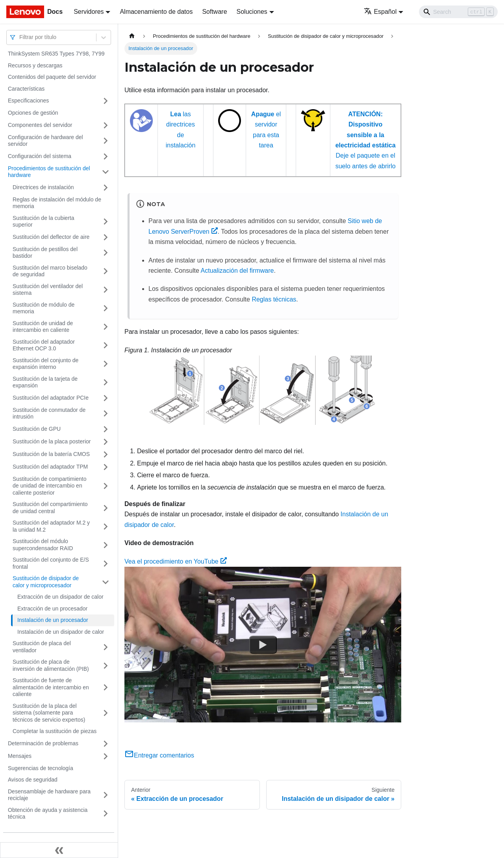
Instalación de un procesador (53, 620)
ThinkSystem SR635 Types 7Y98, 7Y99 (56, 54)
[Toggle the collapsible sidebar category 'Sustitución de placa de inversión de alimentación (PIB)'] (106, 665)
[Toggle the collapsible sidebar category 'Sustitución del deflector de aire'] (106, 237)
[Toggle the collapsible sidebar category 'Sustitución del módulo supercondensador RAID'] (106, 545)
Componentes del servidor (40, 125)
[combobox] (20, 37)
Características (26, 89)
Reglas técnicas (274, 299)
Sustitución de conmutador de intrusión (49, 413)
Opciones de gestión (33, 113)
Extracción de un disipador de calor (60, 597)
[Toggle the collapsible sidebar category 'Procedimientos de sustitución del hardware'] (106, 172)
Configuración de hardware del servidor (45, 141)
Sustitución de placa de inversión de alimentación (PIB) (51, 665)
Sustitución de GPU (37, 429)
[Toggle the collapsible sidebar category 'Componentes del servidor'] (106, 125)
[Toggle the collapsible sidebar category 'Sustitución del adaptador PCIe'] (106, 398)
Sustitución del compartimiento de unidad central (50, 508)
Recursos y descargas (35, 65)
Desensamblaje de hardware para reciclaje (49, 795)
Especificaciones (28, 101)
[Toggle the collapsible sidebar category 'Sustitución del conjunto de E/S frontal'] (106, 563)
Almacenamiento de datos (156, 12)
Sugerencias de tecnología (41, 768)
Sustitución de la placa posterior (52, 441)
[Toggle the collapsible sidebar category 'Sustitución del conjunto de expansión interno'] (106, 364)
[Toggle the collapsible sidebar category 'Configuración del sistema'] (106, 156)
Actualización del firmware (237, 271)
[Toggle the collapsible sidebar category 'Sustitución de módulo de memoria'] (106, 308)
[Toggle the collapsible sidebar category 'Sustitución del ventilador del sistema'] (106, 290)
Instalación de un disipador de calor (61, 632)
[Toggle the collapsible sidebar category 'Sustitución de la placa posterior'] (106, 442)
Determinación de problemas (43, 743)
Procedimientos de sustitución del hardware (49, 172)
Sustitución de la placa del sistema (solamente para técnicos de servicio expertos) (49, 713)
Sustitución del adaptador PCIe (51, 398)
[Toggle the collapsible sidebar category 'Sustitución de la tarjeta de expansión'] (106, 382)
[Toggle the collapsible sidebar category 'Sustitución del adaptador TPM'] (106, 467)
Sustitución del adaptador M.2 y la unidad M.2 (51, 526)
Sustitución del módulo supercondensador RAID (43, 545)
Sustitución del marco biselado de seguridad (50, 271)
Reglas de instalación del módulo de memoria (57, 203)
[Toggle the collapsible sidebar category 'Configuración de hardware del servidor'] (106, 141)
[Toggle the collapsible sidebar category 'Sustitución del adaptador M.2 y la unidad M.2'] (106, 526)
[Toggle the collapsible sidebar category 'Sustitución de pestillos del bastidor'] (106, 253)
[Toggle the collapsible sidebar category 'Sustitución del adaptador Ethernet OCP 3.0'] (106, 345)
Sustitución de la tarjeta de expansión (45, 382)
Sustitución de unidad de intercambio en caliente (43, 327)
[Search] (458, 12)
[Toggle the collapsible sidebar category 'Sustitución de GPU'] (106, 429)
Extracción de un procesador (52, 609)
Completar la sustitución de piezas (55, 731)
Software (214, 12)
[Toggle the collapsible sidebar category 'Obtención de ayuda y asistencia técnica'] (106, 814)
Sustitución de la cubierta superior (43, 221)
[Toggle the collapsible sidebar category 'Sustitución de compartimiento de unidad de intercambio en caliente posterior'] (106, 486)
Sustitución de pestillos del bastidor (45, 253)
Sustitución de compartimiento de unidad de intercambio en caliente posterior (50, 486)
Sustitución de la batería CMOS (51, 454)
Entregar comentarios (159, 755)
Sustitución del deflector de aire (51, 237)
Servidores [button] (89, 12)
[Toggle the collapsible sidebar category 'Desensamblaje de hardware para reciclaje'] (106, 795)
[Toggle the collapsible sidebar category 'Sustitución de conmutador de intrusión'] (106, 414)
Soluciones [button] (252, 12)
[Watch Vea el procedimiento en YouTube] (263, 645)
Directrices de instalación (43, 187)
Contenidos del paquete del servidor (52, 77)
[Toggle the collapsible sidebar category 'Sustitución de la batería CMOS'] (106, 454)
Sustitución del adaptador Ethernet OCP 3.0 (44, 345)
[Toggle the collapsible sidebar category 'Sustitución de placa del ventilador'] (106, 647)
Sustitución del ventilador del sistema (48, 290)
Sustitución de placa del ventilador (42, 647)
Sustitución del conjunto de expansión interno (45, 364)
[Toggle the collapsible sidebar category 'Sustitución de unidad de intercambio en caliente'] (106, 327)
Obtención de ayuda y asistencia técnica (48, 813)
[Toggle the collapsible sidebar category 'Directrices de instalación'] (106, 188)
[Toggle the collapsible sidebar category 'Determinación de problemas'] (106, 744)
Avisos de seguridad (33, 780)
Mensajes (20, 756)
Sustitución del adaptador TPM (50, 467)
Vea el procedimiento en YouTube (176, 561)
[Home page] (132, 36)
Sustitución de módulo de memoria (44, 308)
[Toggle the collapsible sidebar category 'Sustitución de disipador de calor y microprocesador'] (106, 582)
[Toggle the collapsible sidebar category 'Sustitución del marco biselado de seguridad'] (106, 271)
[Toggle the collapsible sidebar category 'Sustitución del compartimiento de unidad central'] (106, 508)
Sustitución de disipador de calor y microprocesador (46, 582)
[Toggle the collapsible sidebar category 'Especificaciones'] (106, 101)
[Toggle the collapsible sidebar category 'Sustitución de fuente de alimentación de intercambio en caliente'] (106, 688)
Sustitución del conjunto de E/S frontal (51, 563)
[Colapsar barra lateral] (59, 850)
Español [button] (380, 12)
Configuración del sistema (40, 156)
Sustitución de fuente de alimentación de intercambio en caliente (51, 687)
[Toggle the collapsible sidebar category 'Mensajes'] (106, 756)
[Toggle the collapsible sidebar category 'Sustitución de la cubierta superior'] (106, 222)
